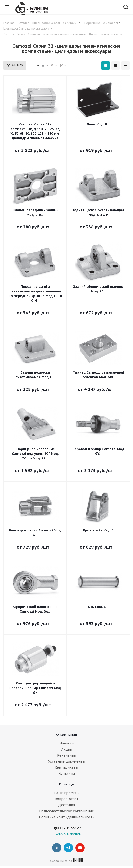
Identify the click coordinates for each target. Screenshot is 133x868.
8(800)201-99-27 (67, 828)
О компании (66, 735)
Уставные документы (67, 761)
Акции (67, 749)
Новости (66, 743)
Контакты (67, 773)
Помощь (66, 784)
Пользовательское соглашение (66, 811)
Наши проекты (66, 793)
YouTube (80, 848)
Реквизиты (67, 755)
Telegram (68, 848)
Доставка (67, 805)
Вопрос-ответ (66, 799)
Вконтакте (57, 848)
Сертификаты (66, 767)
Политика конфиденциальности (67, 817)
